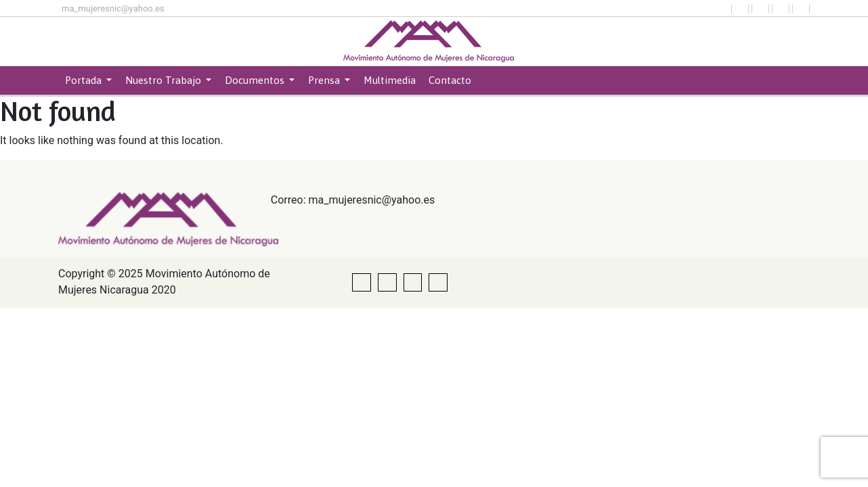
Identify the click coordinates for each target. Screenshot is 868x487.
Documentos (256, 80)
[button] (740, 9)
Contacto (450, 80)
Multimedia (390, 80)
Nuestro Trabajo (165, 80)
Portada (85, 80)
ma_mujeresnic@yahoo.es (113, 8)
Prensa (325, 80)
